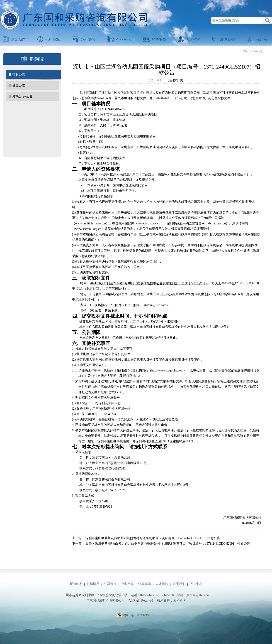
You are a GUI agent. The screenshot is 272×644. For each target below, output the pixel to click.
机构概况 (49, 40)
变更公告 (19, 85)
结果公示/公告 (22, 96)
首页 (246, 51)
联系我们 (224, 40)
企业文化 (119, 40)
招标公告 (19, 75)
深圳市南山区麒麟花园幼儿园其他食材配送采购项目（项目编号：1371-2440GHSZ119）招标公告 (153, 538)
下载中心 (258, 40)
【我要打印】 (175, 80)
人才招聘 (189, 40)
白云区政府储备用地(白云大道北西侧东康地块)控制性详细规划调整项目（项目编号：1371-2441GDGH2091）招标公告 (168, 544)
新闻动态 (14, 40)
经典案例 (155, 40)
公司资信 (83, 40)
